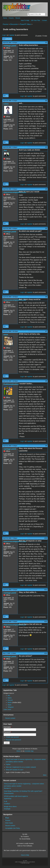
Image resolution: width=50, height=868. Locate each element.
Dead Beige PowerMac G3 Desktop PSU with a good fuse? (23, 791)
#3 (46, 147)
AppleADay (8, 799)
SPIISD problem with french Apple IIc (16, 796)
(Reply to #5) (23, 297)
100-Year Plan (36, 20)
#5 (46, 228)
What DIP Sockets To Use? (15, 770)
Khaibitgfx (7, 809)
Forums (11, 18)
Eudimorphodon (11, 384)
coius (6, 104)
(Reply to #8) (22, 446)
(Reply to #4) (22, 228)
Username (8, 727)
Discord (10, 700)
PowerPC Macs (25, 24)
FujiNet (8, 764)
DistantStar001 (9, 793)
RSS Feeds (9, 823)
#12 (46, 622)
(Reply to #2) (22, 147)
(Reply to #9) (22, 538)
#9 (46, 446)
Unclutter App (29, 751)
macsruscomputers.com (15, 192)
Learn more (7, 709)
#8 (46, 381)
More (45, 775)
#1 (46, 43)
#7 (46, 331)
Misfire (10, 702)
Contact (44, 20)
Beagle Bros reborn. (10, 806)
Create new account (12, 737)
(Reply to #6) (23, 331)
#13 (46, 653)
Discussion (14, 24)
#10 (46, 538)
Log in (4, 35)
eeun (6, 335)
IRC (9, 696)
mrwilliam (7, 804)
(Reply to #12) (22, 653)
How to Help (25, 855)
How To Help (25, 20)
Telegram (11, 707)
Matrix (10, 698)
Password (8, 732)
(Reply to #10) (23, 590)
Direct (18, 751)
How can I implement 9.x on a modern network (21, 767)
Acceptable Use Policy (13, 828)
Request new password (13, 740)
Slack (9, 705)
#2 (46, 101)
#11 (46, 590)
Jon (5, 150)
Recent (18, 18)
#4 (46, 189)
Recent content (10, 718)
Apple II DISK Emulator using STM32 (18, 772)
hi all (5, 801)
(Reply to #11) (23, 622)
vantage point (10, 46)
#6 (46, 297)
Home (5, 18)
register (12, 35)
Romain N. (7, 788)
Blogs (7, 818)
